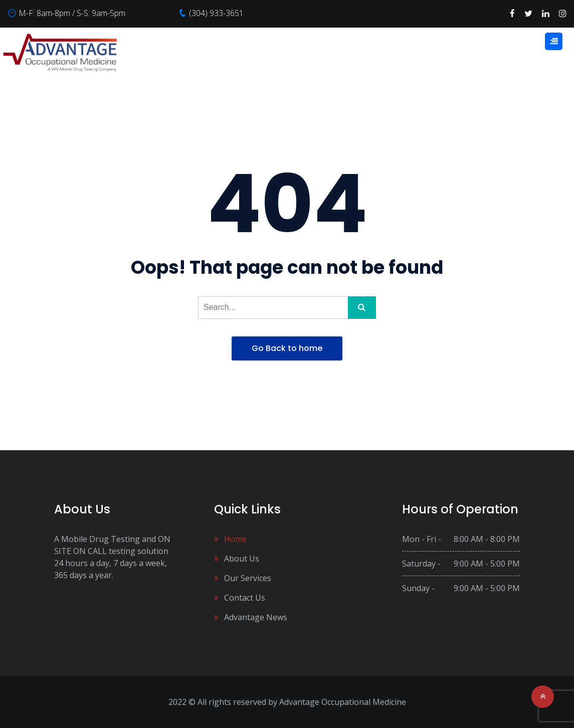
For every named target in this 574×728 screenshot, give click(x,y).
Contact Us (245, 598)
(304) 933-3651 (216, 13)
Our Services (248, 578)
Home (235, 539)
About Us (242, 559)
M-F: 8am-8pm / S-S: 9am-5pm (72, 13)
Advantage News (256, 617)
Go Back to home (287, 348)
